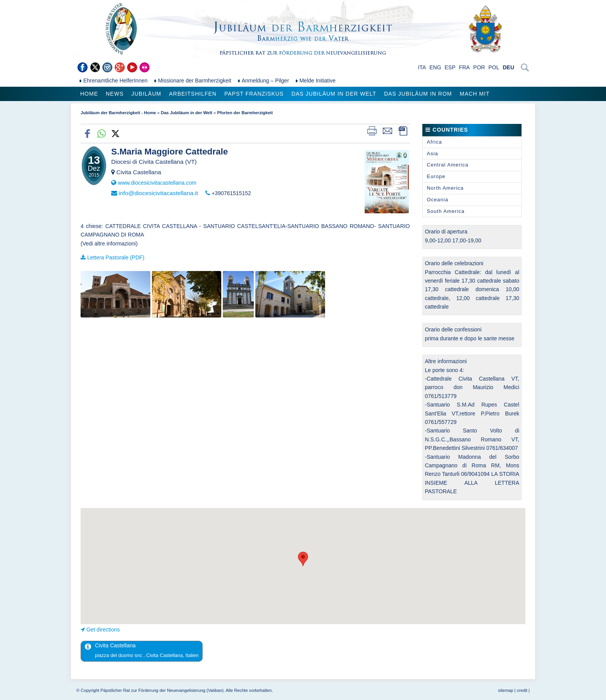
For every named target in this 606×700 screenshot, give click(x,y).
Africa (434, 142)
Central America (447, 165)
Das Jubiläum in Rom (418, 94)
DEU (508, 67)
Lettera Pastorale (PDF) (116, 257)
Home (89, 94)
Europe (436, 176)
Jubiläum (146, 94)
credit (522, 690)
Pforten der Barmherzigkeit (245, 113)
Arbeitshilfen (193, 94)
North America (445, 188)
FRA (464, 67)
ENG (435, 67)
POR (479, 67)
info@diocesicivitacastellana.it (158, 193)
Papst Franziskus (254, 94)
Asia (432, 154)
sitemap (505, 690)
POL (494, 67)
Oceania (437, 200)
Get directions (103, 630)
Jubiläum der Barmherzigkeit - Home (118, 113)
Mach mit (474, 94)
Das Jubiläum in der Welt (334, 94)
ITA (422, 67)
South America (446, 211)
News (115, 94)
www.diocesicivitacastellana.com (157, 183)
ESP (450, 67)
